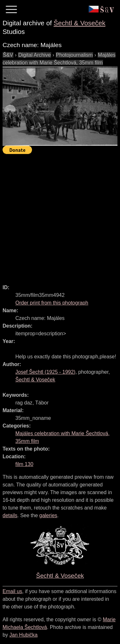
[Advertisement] (60, 216)
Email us (12, 591)
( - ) (45, 372)
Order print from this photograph (52, 303)
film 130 (24, 464)
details (10, 515)
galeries (48, 515)
